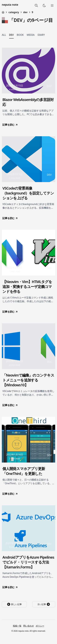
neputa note (10, 5)
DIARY (41, 35)
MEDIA (31, 35)
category (14, 12)
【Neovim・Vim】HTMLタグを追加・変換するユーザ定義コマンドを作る (27, 287)
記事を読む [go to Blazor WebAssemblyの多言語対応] (10, 125)
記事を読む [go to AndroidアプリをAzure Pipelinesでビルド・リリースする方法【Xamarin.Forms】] (10, 587)
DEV (11, 35)
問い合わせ (29, 626)
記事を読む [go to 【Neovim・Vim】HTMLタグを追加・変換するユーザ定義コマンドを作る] (10, 312)
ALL (4, 35)
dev (25, 12)
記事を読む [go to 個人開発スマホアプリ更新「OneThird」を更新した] (10, 494)
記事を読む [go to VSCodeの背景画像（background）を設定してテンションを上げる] (10, 218)
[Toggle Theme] (44, 5)
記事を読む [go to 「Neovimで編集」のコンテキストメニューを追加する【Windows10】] (10, 405)
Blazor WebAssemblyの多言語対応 (28, 102)
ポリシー (40, 626)
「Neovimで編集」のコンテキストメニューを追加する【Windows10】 (28, 380)
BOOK (20, 35)
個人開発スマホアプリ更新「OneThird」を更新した (24, 471)
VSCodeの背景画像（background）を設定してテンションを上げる (28, 193)
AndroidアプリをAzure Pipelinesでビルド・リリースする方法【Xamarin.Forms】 (28, 562)
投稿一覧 (17, 626)
